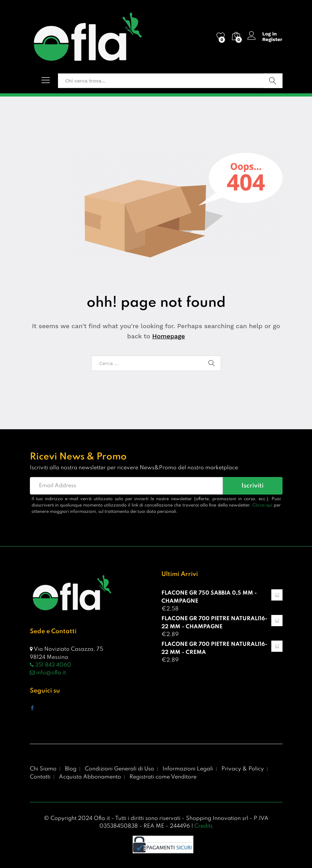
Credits (204, 826)
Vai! (273, 81)
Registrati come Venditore (163, 777)
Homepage (169, 336)
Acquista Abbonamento (90, 777)
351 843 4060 (51, 665)
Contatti (40, 777)
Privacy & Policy (243, 769)
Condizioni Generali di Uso (120, 769)
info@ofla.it (48, 673)
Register (272, 39)
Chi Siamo (43, 769)
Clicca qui (262, 505)
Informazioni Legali (188, 769)
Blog (71, 769)
